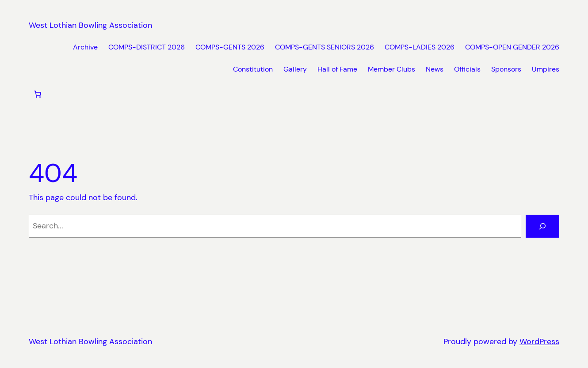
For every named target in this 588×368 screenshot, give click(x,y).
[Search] (542, 226)
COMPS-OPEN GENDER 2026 (512, 47)
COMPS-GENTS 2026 (230, 47)
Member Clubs (391, 69)
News (435, 69)
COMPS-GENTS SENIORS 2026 (325, 47)
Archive (85, 47)
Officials (467, 69)
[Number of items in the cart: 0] (38, 94)
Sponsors (506, 69)
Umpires (546, 69)
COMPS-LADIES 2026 (420, 47)
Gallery (295, 69)
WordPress (539, 341)
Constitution (253, 69)
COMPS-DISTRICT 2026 (147, 47)
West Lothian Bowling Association (90, 25)
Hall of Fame (337, 69)
